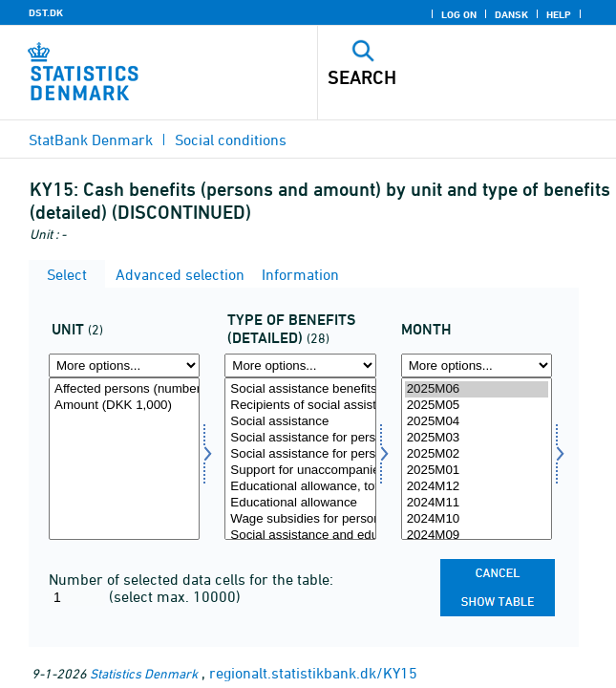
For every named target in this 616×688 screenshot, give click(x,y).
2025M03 (477, 438)
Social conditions (231, 140)
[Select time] (477, 459)
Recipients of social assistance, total (300, 406)
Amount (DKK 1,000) (124, 406)
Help (559, 14)
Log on (459, 14)
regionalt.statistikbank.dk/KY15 (313, 673)
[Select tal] (124, 459)
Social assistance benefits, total (300, 389)
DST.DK (46, 12)
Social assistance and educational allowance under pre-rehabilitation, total (300, 536)
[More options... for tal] (124, 365)
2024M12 (477, 487)
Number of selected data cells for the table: (191, 579)
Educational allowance (300, 503)
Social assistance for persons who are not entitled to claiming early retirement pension (300, 438)
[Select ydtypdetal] (300, 459)
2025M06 (477, 389)
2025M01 (477, 471)
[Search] (438, 77)
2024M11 (477, 503)
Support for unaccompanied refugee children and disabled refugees (300, 471)
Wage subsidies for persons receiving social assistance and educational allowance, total (300, 519)
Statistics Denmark (144, 673)
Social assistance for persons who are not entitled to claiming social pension (300, 454)
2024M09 (477, 536)
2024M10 (477, 519)
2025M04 (477, 422)
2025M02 (477, 454)
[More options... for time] (477, 365)
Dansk (511, 14)
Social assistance (300, 422)
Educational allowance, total (300, 487)
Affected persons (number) (124, 389)
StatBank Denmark (91, 140)
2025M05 (477, 406)
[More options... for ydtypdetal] (300, 365)
